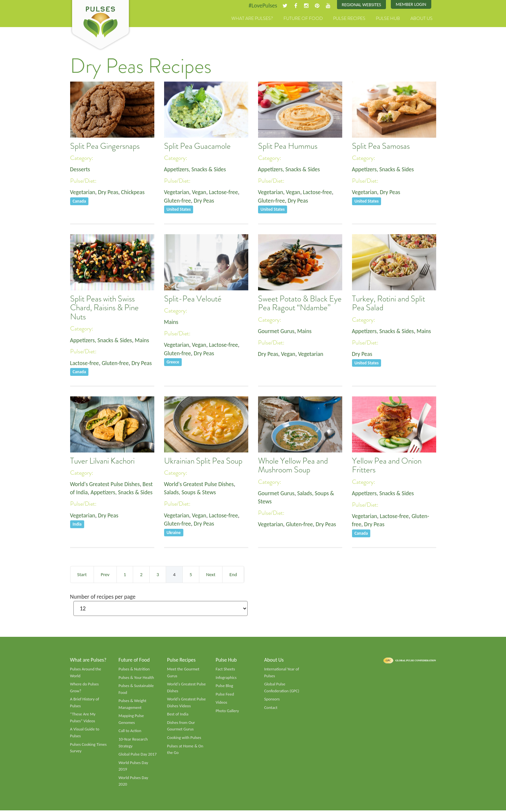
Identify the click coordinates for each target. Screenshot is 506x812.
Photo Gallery (227, 712)
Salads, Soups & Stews (190, 493)
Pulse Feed (225, 695)
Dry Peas (108, 192)
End (233, 575)
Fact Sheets (225, 669)
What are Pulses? (252, 19)
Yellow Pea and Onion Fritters (387, 466)
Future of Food (303, 19)
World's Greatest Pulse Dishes (106, 484)
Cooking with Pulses (184, 739)
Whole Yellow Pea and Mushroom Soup (293, 466)
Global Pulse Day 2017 (138, 756)
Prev (105, 575)
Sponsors (272, 700)
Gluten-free (178, 201)
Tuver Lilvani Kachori (102, 461)
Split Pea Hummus (288, 146)
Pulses (100, 25)
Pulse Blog (225, 686)
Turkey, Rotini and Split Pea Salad (389, 303)
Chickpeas (134, 192)
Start (82, 575)
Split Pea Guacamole (197, 146)
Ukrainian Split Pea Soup (203, 461)
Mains (143, 340)
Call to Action (130, 732)
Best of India (178, 715)
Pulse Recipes (349, 19)
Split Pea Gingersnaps (105, 146)
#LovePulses (261, 6)
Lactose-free (224, 192)
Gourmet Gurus (277, 331)
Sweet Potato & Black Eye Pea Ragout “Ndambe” (300, 303)
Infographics (226, 678)
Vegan (199, 192)
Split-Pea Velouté (193, 299)
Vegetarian (83, 192)
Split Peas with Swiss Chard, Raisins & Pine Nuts (104, 308)
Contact (271, 708)
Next (211, 575)
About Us (422, 19)
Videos (222, 703)
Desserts (80, 169)
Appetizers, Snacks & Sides (196, 169)
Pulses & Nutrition (134, 669)
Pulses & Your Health (136, 678)
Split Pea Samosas (381, 146)
